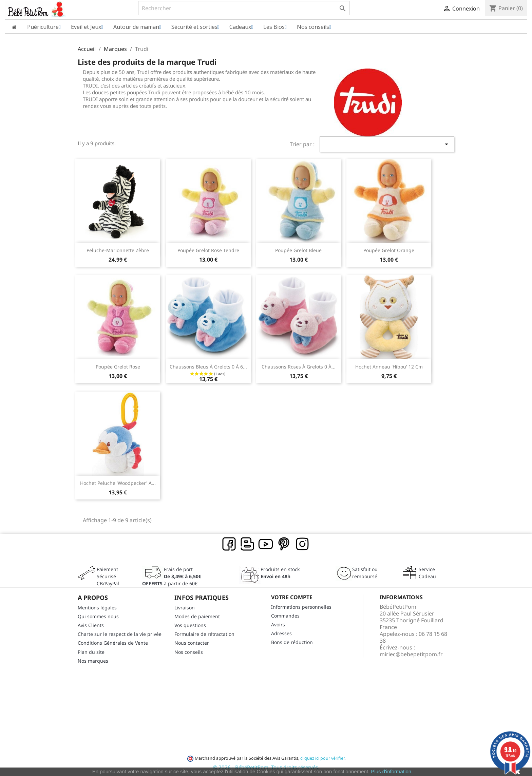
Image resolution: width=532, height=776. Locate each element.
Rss (248, 544)
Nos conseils (189, 652)
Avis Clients (91, 625)
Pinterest (284, 544)
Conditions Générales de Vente (113, 643)
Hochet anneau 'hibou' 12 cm (389, 367)
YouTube (266, 544)
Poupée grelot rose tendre (208, 250)
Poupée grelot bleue (298, 250)
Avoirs (278, 624)
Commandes (285, 616)
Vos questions (190, 625)
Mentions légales (97, 608)
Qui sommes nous (98, 616)
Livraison (185, 608)
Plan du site (91, 652)
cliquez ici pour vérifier (322, 758)
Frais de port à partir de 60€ (172, 576)
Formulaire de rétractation (204, 634)
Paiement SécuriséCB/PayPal (108, 576)
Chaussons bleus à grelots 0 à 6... (208, 367)
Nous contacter (192, 643)
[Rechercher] (244, 8)
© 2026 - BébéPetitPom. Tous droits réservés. (266, 767)
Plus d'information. (392, 771)
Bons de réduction (292, 642)
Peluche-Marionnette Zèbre (118, 250)
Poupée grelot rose (118, 367)
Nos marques (93, 661)
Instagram (303, 544)
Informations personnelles (301, 607)
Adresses (281, 633)
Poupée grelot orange (389, 250)
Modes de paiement (197, 616)
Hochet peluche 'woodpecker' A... (118, 483)
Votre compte (292, 597)
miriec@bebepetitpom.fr (411, 654)
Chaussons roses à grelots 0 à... (299, 367)
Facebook (229, 544)
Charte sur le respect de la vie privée (120, 634)
